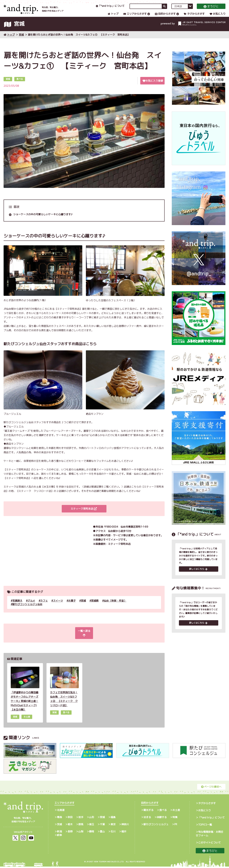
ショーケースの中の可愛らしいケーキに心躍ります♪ (43, 220)
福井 (124, 833)
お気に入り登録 (153, 86)
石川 (113, 833)
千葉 (102, 826)
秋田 (70, 819)
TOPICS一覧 (205, 826)
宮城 (21, 40)
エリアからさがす (135, 17)
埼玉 (92, 826)
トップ (113, 17)
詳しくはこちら (198, 575)
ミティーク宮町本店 (84, 514)
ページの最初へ (211, 788)
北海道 (61, 811)
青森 (59, 819)
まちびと (211, 10)
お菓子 (72, 606)
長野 (70, 833)
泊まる (147, 819)
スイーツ (58, 606)
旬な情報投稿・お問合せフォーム (209, 835)
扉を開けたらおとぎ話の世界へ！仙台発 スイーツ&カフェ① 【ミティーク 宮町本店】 (79, 40)
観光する (148, 811)
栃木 (70, 826)
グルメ (31, 606)
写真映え (17, 606)
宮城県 (95, 606)
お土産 (176, 811)
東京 (113, 826)
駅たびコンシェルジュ (156, 826)
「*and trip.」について (110, 9)
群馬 (81, 826)
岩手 (81, 819)
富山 (102, 833)
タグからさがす (194, 17)
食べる (163, 811)
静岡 (92, 833)
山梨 (81, 833)
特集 (175, 819)
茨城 (59, 826)
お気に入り (218, 17)
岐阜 (59, 836)
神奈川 (125, 826)
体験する (162, 819)
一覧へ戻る (84, 637)
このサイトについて (209, 844)
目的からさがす (165, 17)
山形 (92, 819)
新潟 (59, 833)
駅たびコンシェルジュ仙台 (27, 610)
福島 (113, 819)
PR (176, 826)
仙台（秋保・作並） (115, 606)
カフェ (44, 606)
